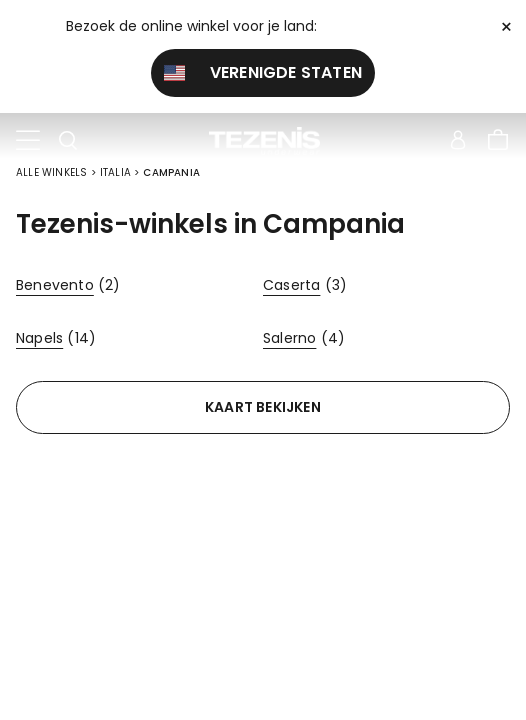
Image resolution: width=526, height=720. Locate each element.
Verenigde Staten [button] (263, 72)
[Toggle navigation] (28, 141)
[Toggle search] (68, 141)
